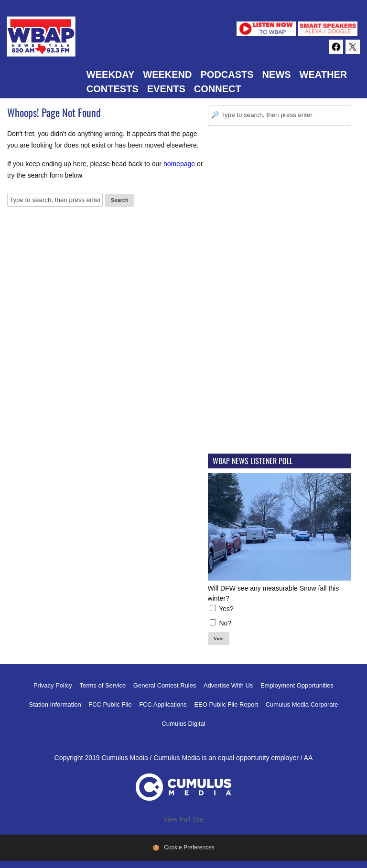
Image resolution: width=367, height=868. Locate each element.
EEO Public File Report (226, 704)
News (277, 74)
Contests (113, 89)
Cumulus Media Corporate (302, 704)
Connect (218, 89)
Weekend (167, 74)
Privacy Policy (53, 685)
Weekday (110, 74)
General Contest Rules (165, 685)
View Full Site (184, 819)
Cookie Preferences (189, 847)
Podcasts (227, 74)
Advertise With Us (228, 685)
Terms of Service (103, 685)
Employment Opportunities (297, 685)
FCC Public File (110, 704)
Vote (219, 638)
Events (166, 89)
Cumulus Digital (183, 724)
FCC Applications (163, 704)
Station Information (55, 704)
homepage (179, 164)
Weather (324, 74)
